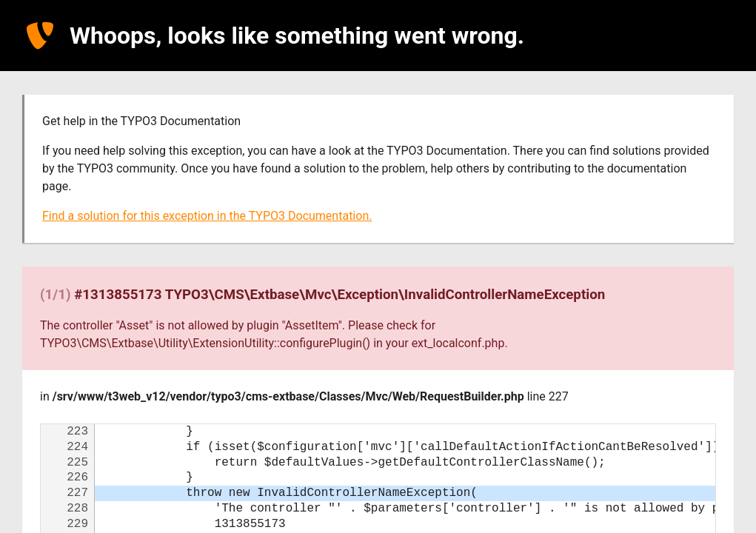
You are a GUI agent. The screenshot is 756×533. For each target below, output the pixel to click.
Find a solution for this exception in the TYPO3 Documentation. (207, 216)
